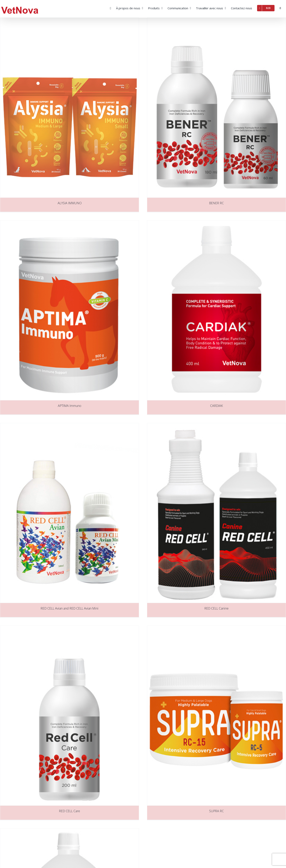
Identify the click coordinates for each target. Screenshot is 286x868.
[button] (280, 8)
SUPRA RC (216, 811)
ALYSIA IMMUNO (70, 203)
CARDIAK (216, 406)
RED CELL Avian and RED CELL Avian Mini (70, 608)
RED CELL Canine (216, 608)
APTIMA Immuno (70, 406)
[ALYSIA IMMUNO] (70, 108)
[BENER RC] (216, 108)
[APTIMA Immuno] (70, 310)
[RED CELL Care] (70, 716)
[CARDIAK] (216, 310)
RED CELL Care (70, 811)
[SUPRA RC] (216, 716)
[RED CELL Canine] (216, 513)
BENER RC (216, 203)
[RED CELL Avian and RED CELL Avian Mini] (70, 513)
